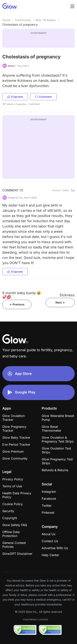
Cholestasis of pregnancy (20, 25)
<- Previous (17, 304)
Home (6, 20)
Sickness (67, 295)
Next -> (60, 302)
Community (23, 20)
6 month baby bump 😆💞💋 (22, 295)
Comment (43, 97)
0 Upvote (15, 97)
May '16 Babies (46, 20)
